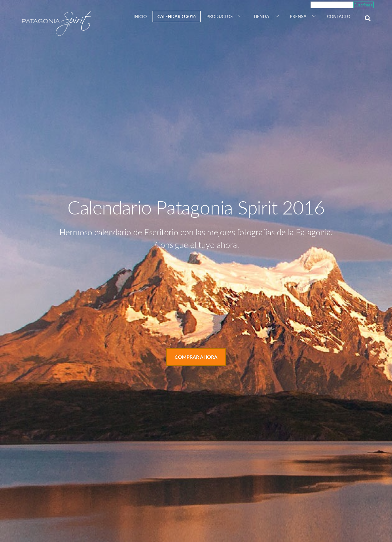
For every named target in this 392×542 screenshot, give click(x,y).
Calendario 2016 (177, 17)
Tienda (261, 17)
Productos (220, 17)
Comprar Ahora (196, 357)
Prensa (298, 17)
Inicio (140, 17)
